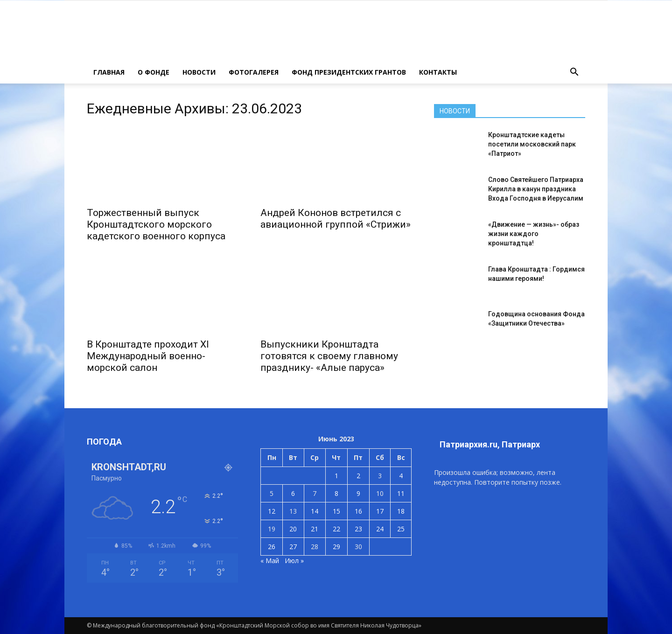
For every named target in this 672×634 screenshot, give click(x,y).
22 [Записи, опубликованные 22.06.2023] (336, 529)
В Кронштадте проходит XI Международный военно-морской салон (148, 356)
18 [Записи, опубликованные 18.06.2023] (401, 511)
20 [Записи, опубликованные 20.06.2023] (293, 529)
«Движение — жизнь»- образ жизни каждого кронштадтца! (534, 234)
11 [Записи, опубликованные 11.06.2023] (401, 493)
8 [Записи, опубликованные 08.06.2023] (336, 493)
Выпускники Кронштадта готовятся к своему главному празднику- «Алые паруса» (329, 356)
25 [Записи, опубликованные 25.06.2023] (401, 529)
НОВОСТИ (199, 72)
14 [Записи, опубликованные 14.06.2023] (315, 511)
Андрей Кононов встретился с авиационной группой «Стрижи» (336, 219)
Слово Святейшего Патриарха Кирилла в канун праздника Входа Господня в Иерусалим (536, 189)
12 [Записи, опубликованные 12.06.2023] (272, 511)
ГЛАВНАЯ (109, 72)
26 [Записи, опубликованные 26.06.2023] (272, 547)
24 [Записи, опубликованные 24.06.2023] (380, 529)
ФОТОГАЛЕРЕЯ (254, 72)
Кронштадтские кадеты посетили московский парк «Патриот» (532, 144)
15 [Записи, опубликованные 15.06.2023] (336, 511)
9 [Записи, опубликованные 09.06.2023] (358, 493)
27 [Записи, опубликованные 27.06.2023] (293, 547)
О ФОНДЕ (154, 72)
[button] (574, 72)
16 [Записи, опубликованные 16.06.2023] (358, 511)
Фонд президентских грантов (349, 72)
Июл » (294, 561)
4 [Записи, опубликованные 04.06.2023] (401, 476)
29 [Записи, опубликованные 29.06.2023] (336, 547)
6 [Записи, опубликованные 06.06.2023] (293, 493)
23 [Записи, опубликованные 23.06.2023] (358, 529)
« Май (270, 561)
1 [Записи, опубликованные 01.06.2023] (336, 476)
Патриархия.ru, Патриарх (490, 444)
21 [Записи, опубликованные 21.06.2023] (315, 529)
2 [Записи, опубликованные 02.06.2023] (358, 476)
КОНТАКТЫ (438, 72)
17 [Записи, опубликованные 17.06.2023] (380, 511)
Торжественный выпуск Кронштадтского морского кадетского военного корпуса (156, 224)
